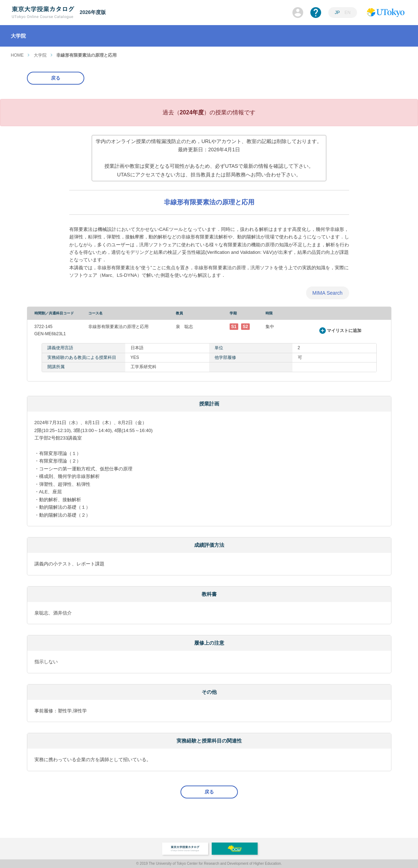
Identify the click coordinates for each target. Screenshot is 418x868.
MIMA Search (327, 293)
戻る (56, 78)
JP (337, 13)
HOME (17, 55)
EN (347, 13)
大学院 (40, 55)
